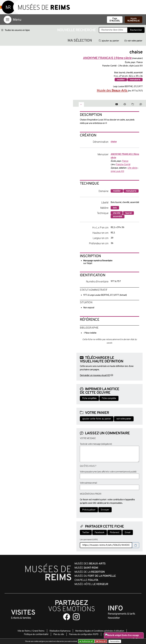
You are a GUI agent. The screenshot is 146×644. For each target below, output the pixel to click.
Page (115, 20)
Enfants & (21, 618)
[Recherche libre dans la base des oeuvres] (113, 30)
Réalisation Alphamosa (60, 631)
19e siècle (132, 168)
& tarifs (121, 614)
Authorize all (86, 641)
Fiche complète (109, 398)
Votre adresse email (88, 483)
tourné (128, 213)
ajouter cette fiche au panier (97, 419)
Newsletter (114, 618)
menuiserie (135, 80)
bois (115, 208)
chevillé (117, 213)
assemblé (118, 217)
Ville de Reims (24, 631)
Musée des (112, 91)
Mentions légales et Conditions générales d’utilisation (100, 631)
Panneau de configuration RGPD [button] (84, 634)
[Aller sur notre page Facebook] (67, 617)
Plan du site (59, 634)
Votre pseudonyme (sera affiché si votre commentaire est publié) (108, 472)
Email (128, 533)
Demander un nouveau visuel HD (95, 375)
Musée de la (90, 572)
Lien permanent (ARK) (89, 540)
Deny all (102, 641)
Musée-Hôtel (91, 584)
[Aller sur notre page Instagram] (76, 617)
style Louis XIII (117, 171)
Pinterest (115, 533)
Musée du (95, 576)
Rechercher (136, 30)
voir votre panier (133, 41)
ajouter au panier (109, 41)
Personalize (115, 641)
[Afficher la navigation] (8, 20)
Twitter (86, 533)
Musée (134, 20)
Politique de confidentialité (36, 634)
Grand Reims (38, 631)
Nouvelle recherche (77, 30)
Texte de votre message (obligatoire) (96, 444)
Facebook (100, 533)
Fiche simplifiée (89, 398)
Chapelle (86, 580)
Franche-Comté (123, 165)
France (125, 161)
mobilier (121, 80)
